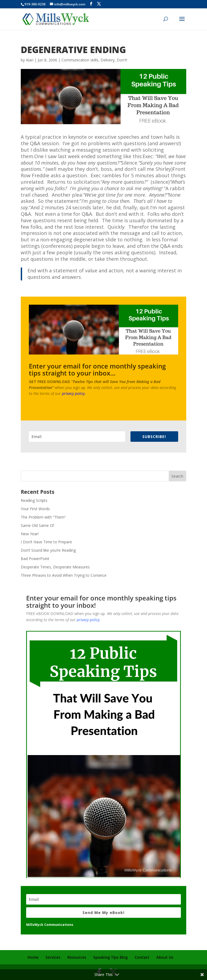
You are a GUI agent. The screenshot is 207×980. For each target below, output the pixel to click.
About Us (165, 957)
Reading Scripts (34, 500)
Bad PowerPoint (35, 559)
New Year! (30, 534)
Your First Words (35, 509)
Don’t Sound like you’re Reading (48, 550)
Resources (77, 957)
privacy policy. (89, 620)
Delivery (108, 60)
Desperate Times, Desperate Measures (55, 567)
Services (53, 957)
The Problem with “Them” (43, 517)
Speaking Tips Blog (111, 957)
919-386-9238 (35, 4)
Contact (142, 957)
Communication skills (80, 60)
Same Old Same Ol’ (37, 525)
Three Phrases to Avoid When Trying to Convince (64, 575)
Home (33, 957)
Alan (30, 60)
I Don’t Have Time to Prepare (46, 542)
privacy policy (73, 393)
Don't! (122, 60)
